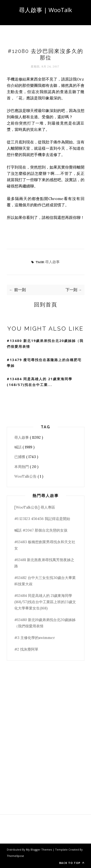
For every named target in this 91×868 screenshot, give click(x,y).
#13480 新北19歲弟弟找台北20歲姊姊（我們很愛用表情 (45, 344)
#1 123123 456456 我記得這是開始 (42, 519)
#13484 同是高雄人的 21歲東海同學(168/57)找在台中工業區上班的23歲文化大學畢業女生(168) (45, 602)
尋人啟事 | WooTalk (45, 10)
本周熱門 (22, 467)
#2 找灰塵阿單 (26, 649)
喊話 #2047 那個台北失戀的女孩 (41, 530)
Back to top (72, 863)
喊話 (18, 447)
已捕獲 (20, 457)
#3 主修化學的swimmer (35, 638)
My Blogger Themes (39, 849)
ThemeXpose (15, 856)
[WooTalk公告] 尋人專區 (35, 507)
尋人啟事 (52, 262)
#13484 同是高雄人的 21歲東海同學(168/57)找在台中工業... (40, 382)
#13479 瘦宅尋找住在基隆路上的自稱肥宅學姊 (44, 363)
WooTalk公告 (26, 476)
